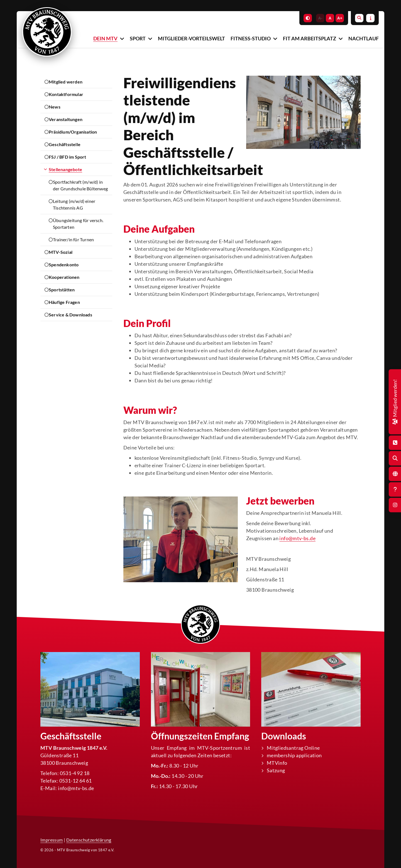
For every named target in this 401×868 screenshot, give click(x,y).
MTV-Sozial (61, 252)
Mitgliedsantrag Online (293, 748)
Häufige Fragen (64, 302)
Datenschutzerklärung (89, 840)
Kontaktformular (66, 94)
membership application (294, 755)
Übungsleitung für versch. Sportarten (78, 224)
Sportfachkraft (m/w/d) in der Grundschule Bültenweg (80, 185)
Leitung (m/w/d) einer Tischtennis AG (74, 204)
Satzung (276, 770)
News (55, 107)
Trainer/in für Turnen (73, 239)
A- (320, 18)
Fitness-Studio (251, 38)
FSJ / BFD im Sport (68, 157)
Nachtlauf (364, 38)
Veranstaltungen (66, 119)
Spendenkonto (64, 265)
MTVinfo (277, 763)
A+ (340, 18)
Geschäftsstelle (65, 144)
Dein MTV (105, 38)
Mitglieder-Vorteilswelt (191, 38)
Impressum (52, 840)
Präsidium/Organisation (73, 132)
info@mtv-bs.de (297, 538)
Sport (138, 38)
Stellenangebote (65, 169)
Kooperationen (64, 277)
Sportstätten (62, 290)
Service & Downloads (70, 315)
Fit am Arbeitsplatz (310, 38)
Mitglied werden (66, 82)
